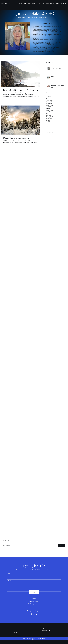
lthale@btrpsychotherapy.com (53, 3)
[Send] (34, 592)
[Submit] (62, 546)
